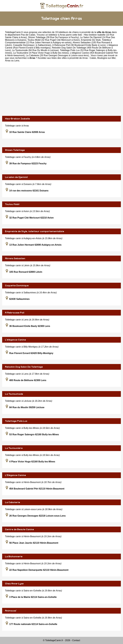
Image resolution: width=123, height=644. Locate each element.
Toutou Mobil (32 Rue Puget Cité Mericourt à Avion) (54, 40)
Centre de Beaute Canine (19, 529)
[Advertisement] (61, 91)
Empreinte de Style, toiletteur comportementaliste (35, 231)
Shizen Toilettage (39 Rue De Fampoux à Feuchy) (53, 37)
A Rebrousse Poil (15, 313)
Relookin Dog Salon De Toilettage (24, 367)
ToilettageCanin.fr (14, 32)
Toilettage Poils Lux (16, 421)
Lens (17, 61)
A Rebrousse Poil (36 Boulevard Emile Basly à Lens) (79, 45)
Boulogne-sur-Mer (106, 58)
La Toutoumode (14, 394)
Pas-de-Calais (28, 35)
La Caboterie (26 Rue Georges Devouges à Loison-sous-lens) (57, 55)
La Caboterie (13, 502)
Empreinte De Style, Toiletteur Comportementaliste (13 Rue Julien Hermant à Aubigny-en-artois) (58, 41)
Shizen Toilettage (15, 150)
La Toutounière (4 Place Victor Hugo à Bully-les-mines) (41, 53)
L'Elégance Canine (15, 475)
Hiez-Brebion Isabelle (17, 119)
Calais (93, 58)
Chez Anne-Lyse (14, 584)
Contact (76, 640)
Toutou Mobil (12, 204)
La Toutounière (14, 448)
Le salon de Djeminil (16, 177)
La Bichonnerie (14, 557)
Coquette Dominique (17, 286)
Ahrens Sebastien (15, 258)
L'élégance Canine (15, 340)
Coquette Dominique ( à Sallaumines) (32, 45)
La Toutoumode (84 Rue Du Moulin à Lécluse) (35, 50)
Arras (8, 61)
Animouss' (11, 611)
